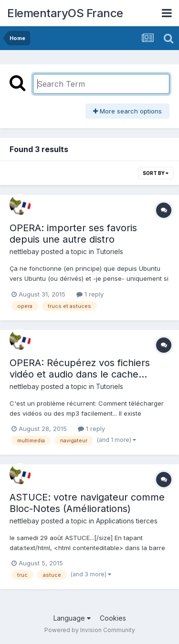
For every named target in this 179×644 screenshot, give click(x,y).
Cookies (113, 618)
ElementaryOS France (65, 13)
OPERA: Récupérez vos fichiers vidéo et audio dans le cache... (80, 368)
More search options (127, 111)
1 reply (90, 294)
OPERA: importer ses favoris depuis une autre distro (73, 234)
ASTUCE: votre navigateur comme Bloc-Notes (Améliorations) (87, 503)
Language (72, 618)
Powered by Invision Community (90, 630)
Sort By (156, 173)
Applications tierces (127, 521)
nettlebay (24, 251)
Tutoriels (110, 251)
